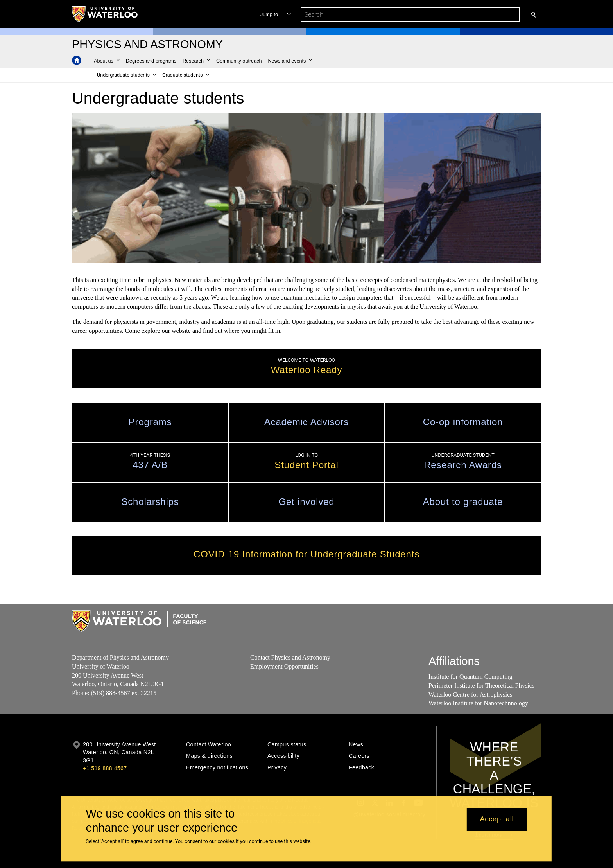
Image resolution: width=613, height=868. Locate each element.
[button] (477, 14)
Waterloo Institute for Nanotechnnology (478, 703)
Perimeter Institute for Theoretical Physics (481, 686)
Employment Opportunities (284, 666)
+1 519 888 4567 (105, 768)
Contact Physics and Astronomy (290, 657)
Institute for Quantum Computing (471, 677)
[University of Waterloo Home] (105, 14)
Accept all (497, 819)
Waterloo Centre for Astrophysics (470, 695)
